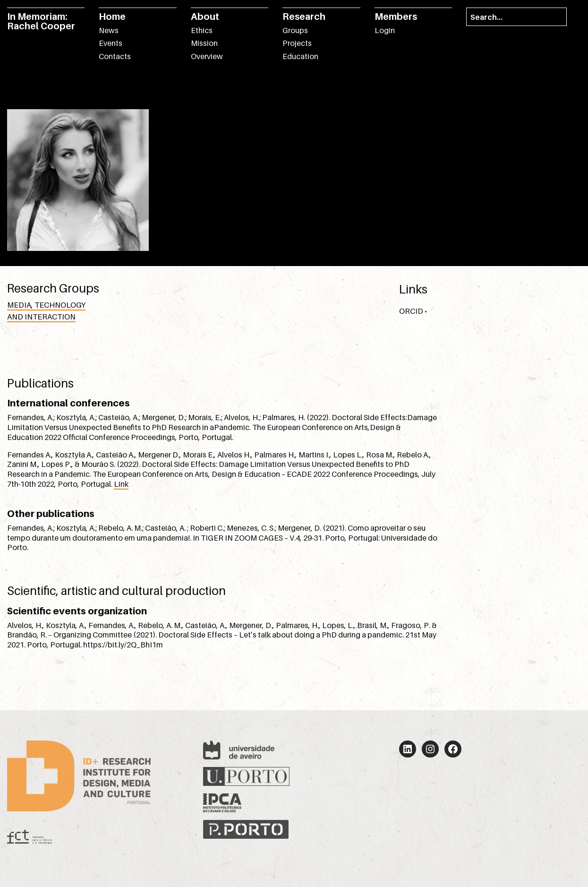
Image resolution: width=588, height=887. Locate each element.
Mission (204, 43)
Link (121, 484)
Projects (297, 43)
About (205, 17)
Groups (295, 30)
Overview (207, 56)
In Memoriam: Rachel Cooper (41, 21)
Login (385, 30)
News (109, 30)
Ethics (202, 30)
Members (396, 17)
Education (300, 56)
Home (112, 17)
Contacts (115, 56)
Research (304, 17)
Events (111, 43)
